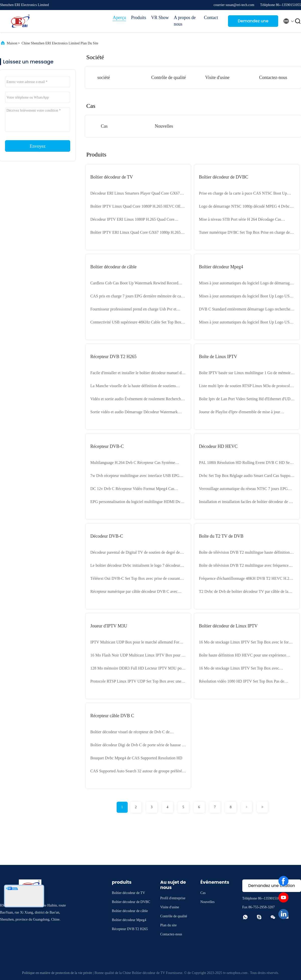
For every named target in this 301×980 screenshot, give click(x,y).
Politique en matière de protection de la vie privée (57, 973)
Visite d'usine (217, 77)
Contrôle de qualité (169, 77)
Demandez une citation (253, 22)
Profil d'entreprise (173, 898)
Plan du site (168, 925)
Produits (138, 18)
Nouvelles (164, 126)
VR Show (160, 18)
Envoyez (38, 146)
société (104, 77)
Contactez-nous (273, 77)
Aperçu (119, 18)
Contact (211, 18)
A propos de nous (185, 21)
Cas (104, 126)
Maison (12, 43)
